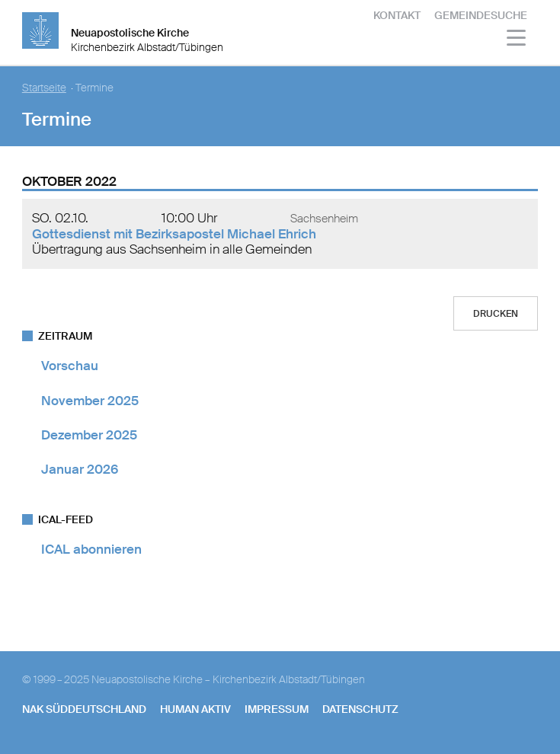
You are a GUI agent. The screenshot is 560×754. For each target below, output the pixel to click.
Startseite (44, 88)
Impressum (277, 709)
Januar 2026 (80, 469)
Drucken (496, 314)
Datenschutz (360, 709)
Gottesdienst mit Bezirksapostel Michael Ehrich (174, 234)
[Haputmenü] (517, 40)
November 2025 (90, 401)
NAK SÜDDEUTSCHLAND (84, 709)
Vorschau (70, 366)
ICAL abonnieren (91, 549)
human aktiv (195, 709)
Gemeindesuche (481, 15)
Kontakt (397, 15)
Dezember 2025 (89, 435)
